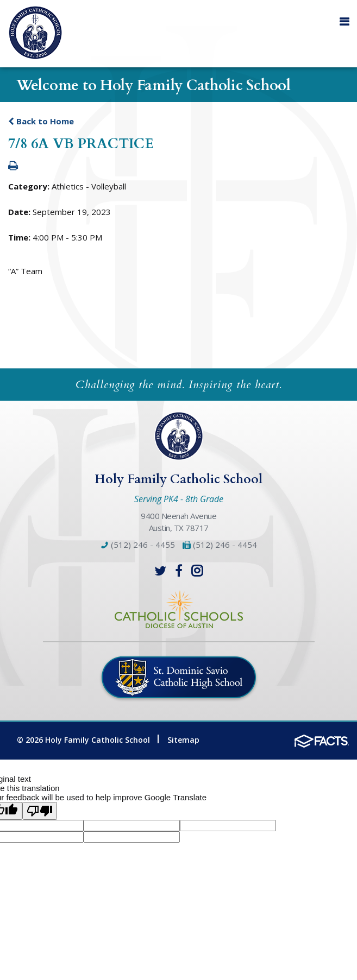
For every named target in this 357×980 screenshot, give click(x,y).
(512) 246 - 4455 (138, 545)
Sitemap (183, 740)
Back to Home (41, 121)
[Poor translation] (40, 811)
